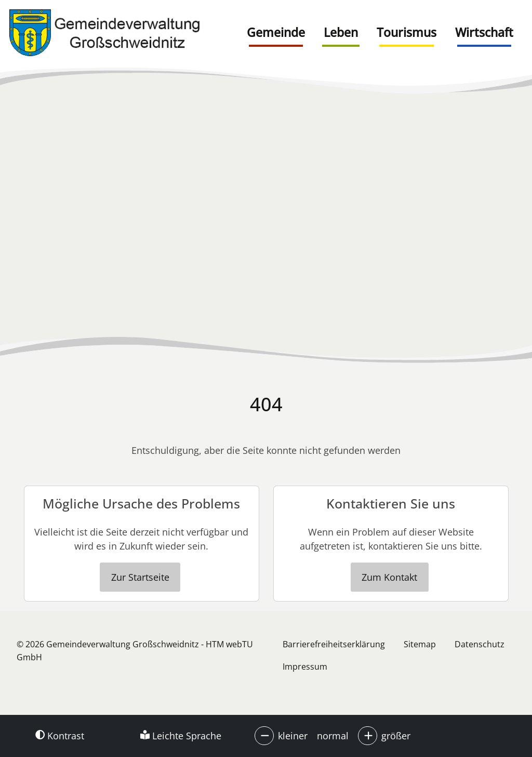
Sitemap (420, 644)
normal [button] (333, 736)
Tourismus (407, 32)
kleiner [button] (293, 736)
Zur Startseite (140, 577)
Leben (341, 32)
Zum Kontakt (389, 577)
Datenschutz (480, 644)
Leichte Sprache (181, 736)
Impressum (305, 667)
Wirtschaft (484, 32)
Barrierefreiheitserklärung (334, 644)
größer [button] (396, 736)
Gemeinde (276, 32)
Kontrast (60, 736)
